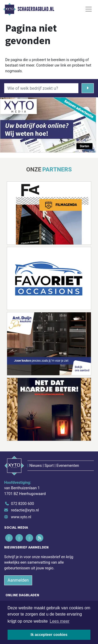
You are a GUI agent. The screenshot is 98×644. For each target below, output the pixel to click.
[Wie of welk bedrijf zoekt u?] (41, 88)
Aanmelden (18, 580)
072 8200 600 (22, 504)
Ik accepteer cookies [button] (49, 635)
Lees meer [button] (60, 621)
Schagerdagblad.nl (36, 9)
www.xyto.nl (21, 517)
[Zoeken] (88, 88)
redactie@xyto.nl (25, 510)
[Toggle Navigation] (89, 9)
